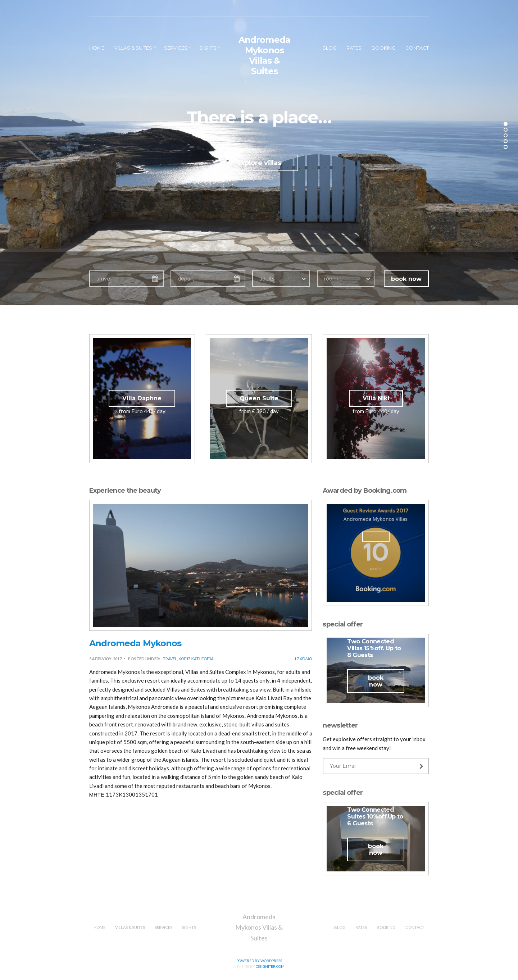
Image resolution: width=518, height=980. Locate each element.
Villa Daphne (142, 398)
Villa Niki (376, 398)
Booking (383, 48)
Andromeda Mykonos (135, 643)
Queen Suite (259, 398)
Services (176, 48)
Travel (170, 659)
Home (97, 48)
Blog (329, 48)
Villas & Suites (133, 48)
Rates (354, 48)
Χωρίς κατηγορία (196, 659)
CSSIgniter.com (270, 966)
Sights (208, 48)
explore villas (259, 163)
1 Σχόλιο (303, 659)
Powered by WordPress (259, 961)
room (331, 279)
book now (406, 279)
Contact (417, 48)
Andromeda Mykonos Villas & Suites (264, 55)
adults (267, 279)
